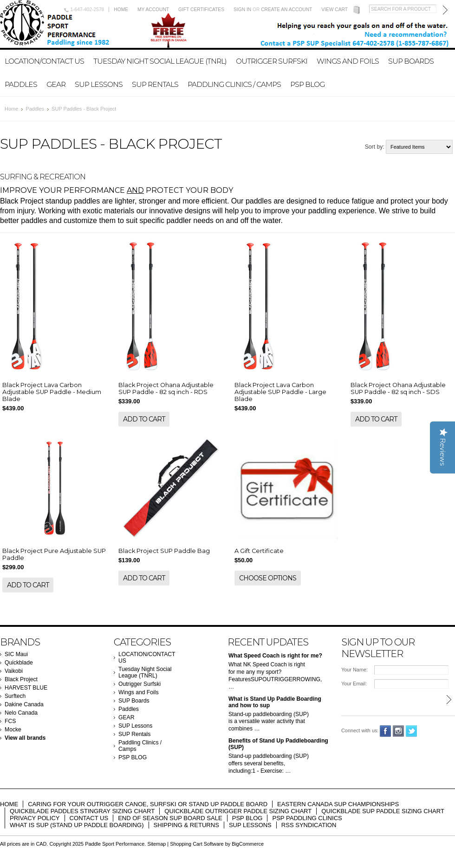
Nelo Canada (21, 713)
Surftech (15, 696)
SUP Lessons (99, 84)
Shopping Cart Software (197, 844)
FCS (10, 721)
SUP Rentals (155, 84)
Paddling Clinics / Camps (234, 84)
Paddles (21, 84)
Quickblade (19, 663)
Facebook (386, 731)
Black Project (21, 679)
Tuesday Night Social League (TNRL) (160, 61)
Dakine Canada (24, 704)
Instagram (399, 731)
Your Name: (354, 670)
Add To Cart (144, 419)
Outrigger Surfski (272, 61)
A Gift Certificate (259, 551)
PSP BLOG (307, 84)
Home (121, 10)
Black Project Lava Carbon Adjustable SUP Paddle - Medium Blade (52, 392)
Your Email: (354, 684)
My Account (153, 10)
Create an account (286, 10)
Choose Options (268, 578)
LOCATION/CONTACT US (44, 61)
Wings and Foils (348, 61)
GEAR (56, 84)
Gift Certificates (201, 10)
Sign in (242, 10)
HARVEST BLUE (26, 688)
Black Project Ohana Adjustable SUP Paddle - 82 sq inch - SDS (398, 388)
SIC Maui (16, 654)
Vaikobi (14, 671)
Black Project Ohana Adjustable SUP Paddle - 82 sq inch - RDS (166, 388)
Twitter (412, 731)
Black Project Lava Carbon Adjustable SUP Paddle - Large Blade (280, 392)
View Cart (335, 10)
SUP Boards (411, 61)
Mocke (13, 730)
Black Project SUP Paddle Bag (164, 551)
